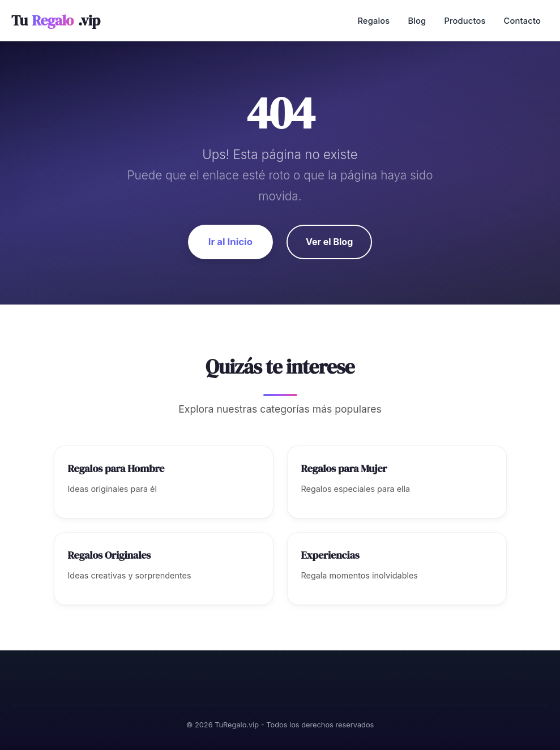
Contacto (522, 21)
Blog (417, 21)
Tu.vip (56, 21)
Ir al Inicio (230, 242)
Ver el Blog (329, 242)
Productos (465, 21)
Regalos (373, 21)
